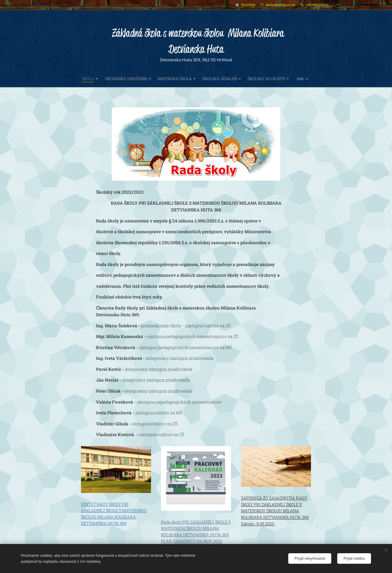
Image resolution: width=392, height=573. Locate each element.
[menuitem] (78, 79)
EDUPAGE (248, 5)
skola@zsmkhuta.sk (280, 5)
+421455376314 (317, 5)
